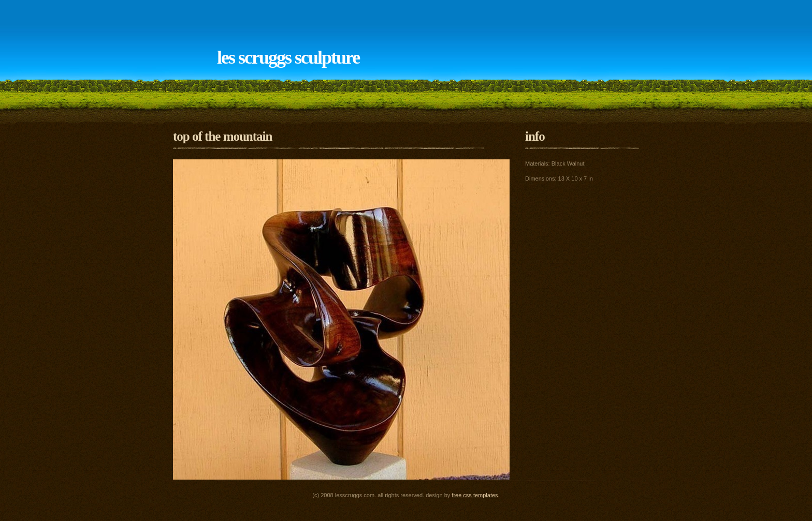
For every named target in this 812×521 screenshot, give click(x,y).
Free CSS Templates (475, 495)
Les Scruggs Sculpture (288, 57)
